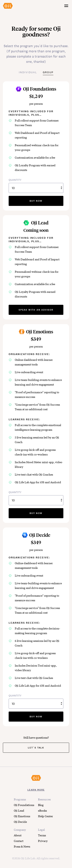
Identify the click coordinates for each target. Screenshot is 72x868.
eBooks (42, 810)
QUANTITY (36, 186)
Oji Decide (20, 822)
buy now (36, 201)
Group (48, 72)
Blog (41, 805)
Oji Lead (19, 810)
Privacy (43, 841)
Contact (19, 841)
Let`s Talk (36, 748)
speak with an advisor (36, 310)
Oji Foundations (24, 805)
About (18, 835)
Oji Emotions (22, 816)
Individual (28, 72)
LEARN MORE (36, 790)
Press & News (22, 846)
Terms (42, 835)
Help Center (46, 816)
